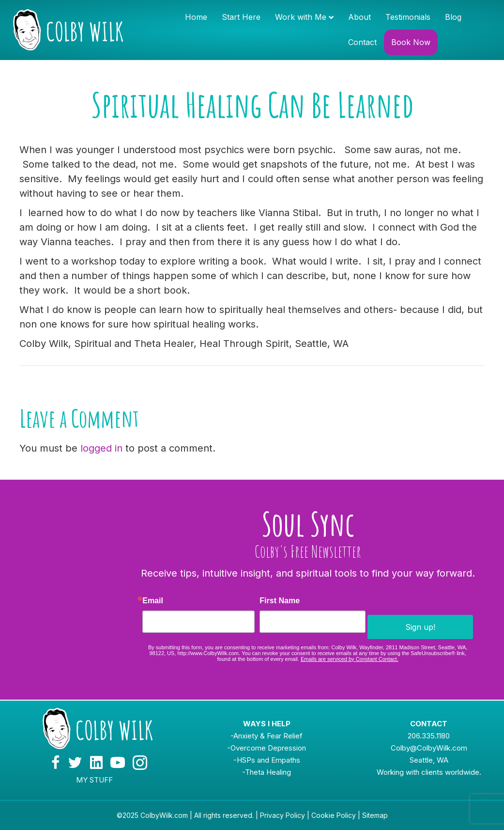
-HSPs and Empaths (267, 760)
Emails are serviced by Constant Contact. (350, 659)
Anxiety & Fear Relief (268, 736)
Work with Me (301, 17)
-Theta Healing (267, 772)
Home (196, 17)
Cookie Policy (334, 815)
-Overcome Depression (267, 748)
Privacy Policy (283, 815)
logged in (101, 448)
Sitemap (375, 815)
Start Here (241, 17)
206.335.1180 (429, 736)
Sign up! (420, 627)
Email (153, 601)
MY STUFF (94, 780)
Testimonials (408, 17)
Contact (362, 42)
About (359, 17)
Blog (453, 17)
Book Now (411, 42)
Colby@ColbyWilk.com (429, 748)
